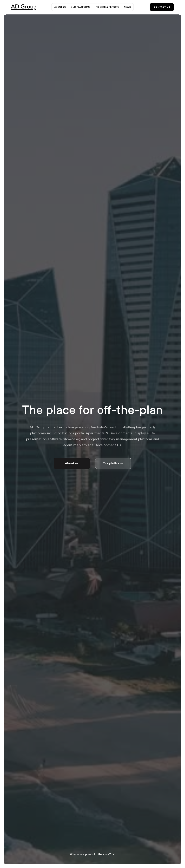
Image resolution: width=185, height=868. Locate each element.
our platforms (80, 7)
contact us (162, 7)
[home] (25, 7)
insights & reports (107, 7)
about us (60, 7)
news (127, 7)
